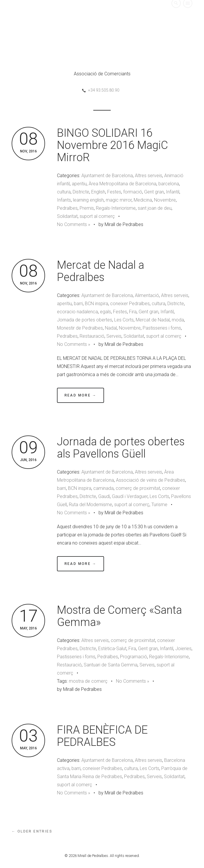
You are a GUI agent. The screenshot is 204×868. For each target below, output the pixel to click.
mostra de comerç (88, 681)
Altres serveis (148, 176)
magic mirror (119, 200)
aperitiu (79, 184)
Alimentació (147, 295)
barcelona (169, 184)
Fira (133, 312)
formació (133, 192)
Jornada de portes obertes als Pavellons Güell (121, 448)
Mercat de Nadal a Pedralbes (101, 271)
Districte (81, 192)
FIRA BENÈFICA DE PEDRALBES (102, 736)
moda (178, 320)
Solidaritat (67, 216)
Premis (87, 208)
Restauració (92, 336)
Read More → (80, 395)
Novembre (165, 200)
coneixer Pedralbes (130, 304)
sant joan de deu (155, 208)
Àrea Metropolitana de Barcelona (122, 184)
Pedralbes (67, 208)
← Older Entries (32, 831)
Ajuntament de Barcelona (107, 176)
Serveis (114, 336)
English (98, 192)
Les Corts (124, 320)
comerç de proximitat (138, 488)
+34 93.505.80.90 (104, 90)
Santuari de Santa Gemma (111, 665)
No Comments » (74, 224)
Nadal (111, 328)
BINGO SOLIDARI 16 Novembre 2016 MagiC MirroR (112, 145)
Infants (64, 200)
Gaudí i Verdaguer (130, 496)
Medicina (143, 200)
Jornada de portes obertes (85, 320)
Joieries (183, 649)
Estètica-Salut (112, 649)
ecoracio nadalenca (77, 312)
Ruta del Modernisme (91, 505)
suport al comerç (97, 216)
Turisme (159, 505)
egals (105, 312)
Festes (114, 192)
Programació (134, 657)
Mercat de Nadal (153, 320)
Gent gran (154, 192)
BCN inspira (96, 304)
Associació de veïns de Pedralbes (151, 480)
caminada (103, 488)
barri (78, 304)
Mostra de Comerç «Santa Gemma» (119, 616)
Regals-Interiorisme (116, 208)
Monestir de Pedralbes (80, 328)
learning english (88, 200)
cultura (64, 192)
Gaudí (104, 496)
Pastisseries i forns (162, 328)
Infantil (173, 192)
